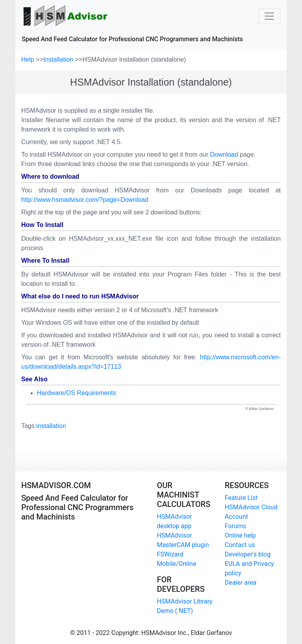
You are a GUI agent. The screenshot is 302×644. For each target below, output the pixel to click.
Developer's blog (248, 554)
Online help (240, 535)
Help (29, 59)
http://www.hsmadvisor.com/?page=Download (85, 200)
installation (51, 426)
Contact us (240, 545)
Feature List (241, 498)
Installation (59, 59)
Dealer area (241, 583)
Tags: (44, 426)
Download (224, 155)
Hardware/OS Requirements (76, 393)
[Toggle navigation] (269, 16)
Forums (236, 526)
